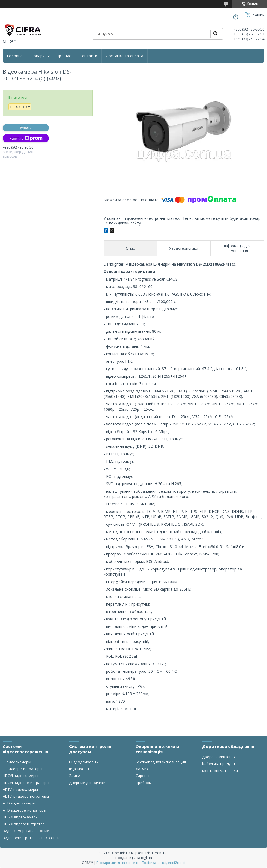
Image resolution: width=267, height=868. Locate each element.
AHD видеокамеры (19, 803)
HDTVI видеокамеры (20, 789)
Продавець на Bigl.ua (134, 858)
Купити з (26, 138)
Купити (26, 128)
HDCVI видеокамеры (20, 776)
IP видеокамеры (17, 762)
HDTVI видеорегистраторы (26, 796)
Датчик (142, 769)
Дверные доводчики (87, 783)
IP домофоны (80, 769)
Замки (75, 776)
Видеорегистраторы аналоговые (32, 838)
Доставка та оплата (125, 56)
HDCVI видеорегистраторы (26, 783)
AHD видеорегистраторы (25, 810)
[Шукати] (215, 34)
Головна (15, 56)
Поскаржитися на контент (117, 863)
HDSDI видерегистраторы (25, 824)
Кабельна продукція (220, 764)
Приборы (144, 783)
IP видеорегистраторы (22, 769)
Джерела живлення (219, 757)
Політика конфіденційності (164, 863)
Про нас (64, 56)
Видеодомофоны (84, 762)
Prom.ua (161, 853)
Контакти (88, 56)
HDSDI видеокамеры (21, 817)
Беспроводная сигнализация (161, 762)
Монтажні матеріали (220, 771)
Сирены (142, 776)
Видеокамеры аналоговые (26, 831)
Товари (38, 56)
